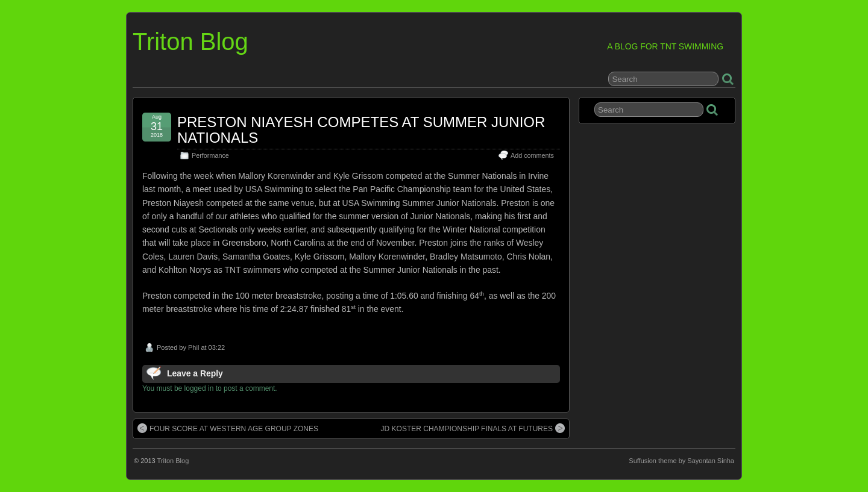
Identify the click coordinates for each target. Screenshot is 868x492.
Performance (210, 155)
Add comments (532, 155)
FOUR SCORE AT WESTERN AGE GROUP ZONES (228, 428)
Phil (193, 347)
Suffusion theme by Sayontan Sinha (681, 461)
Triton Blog (190, 42)
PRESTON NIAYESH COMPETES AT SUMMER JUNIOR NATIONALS (361, 130)
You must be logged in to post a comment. (210, 388)
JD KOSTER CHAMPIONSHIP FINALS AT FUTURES (473, 428)
